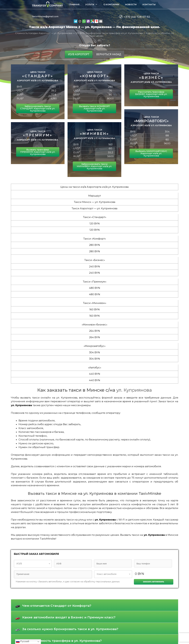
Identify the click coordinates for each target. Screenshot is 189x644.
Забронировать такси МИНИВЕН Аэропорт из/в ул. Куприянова (94, 166)
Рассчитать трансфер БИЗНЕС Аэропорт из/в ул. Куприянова (151, 94)
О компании (111, 4)
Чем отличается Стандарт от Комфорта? (57, 606)
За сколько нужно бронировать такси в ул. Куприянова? (70, 629)
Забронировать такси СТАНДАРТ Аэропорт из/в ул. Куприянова (38, 108)
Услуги (93, 4)
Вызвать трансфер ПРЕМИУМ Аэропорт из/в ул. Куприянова (38, 152)
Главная (74, 4)
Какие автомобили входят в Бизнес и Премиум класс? (69, 617)
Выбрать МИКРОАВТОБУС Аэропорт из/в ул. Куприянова (151, 153)
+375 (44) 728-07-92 (137, 17)
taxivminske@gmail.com (45, 16)
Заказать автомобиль (154, 582)
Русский (23, 642)
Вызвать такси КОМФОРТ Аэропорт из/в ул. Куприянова (94, 108)
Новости (131, 4)
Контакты (149, 4)
